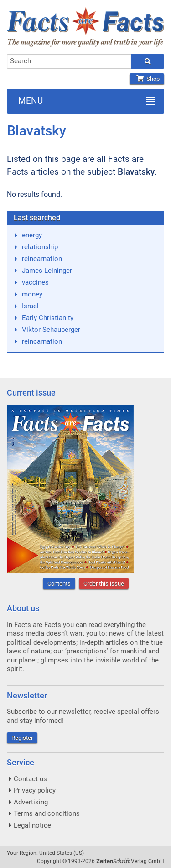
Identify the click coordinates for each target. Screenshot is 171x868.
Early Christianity (48, 318)
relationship (40, 247)
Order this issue (104, 584)
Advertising (31, 802)
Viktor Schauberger (51, 330)
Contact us (30, 779)
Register (22, 738)
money (32, 294)
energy (32, 235)
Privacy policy (35, 790)
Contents (59, 584)
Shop (147, 79)
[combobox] (69, 61)
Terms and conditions (47, 813)
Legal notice (32, 825)
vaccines (35, 282)
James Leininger (47, 271)
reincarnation (42, 259)
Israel (30, 306)
